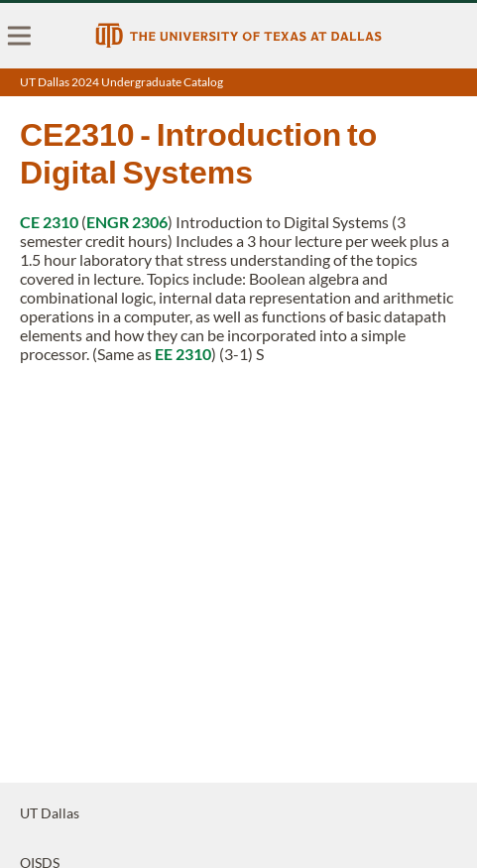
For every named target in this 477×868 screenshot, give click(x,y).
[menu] (20, 36)
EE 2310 (183, 354)
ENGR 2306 (127, 222)
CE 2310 (49, 222)
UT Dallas (50, 813)
